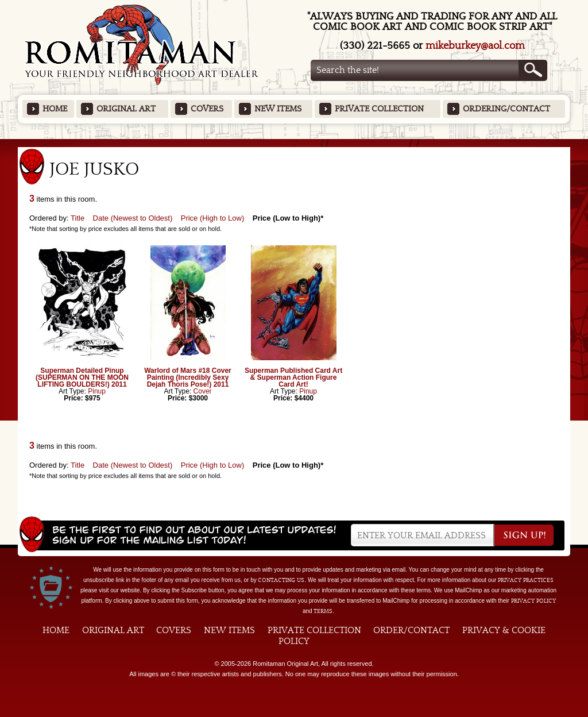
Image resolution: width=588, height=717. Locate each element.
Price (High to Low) (213, 218)
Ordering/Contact (506, 109)
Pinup (97, 391)
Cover (203, 391)
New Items (278, 109)
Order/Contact (411, 630)
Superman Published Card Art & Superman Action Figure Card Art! (293, 377)
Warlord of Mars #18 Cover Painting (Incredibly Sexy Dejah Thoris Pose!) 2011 (188, 377)
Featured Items (294, 143)
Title (78, 218)
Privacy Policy (533, 601)
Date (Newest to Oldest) (133, 218)
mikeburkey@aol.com (475, 46)
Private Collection (379, 109)
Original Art (126, 109)
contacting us (281, 580)
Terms (323, 611)
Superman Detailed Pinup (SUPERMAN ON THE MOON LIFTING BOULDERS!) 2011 (82, 377)
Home (55, 109)
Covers (207, 109)
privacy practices (526, 580)
